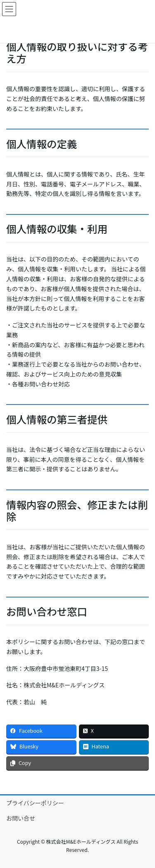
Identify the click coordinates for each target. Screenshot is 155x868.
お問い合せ (21, 818)
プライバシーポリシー (35, 803)
